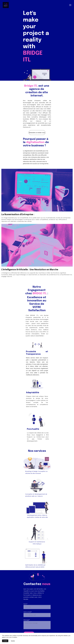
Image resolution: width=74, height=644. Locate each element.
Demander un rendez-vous (37, 133)
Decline (13, 641)
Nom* (25, 609)
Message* (27, 625)
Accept (5, 641)
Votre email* (28, 617)
